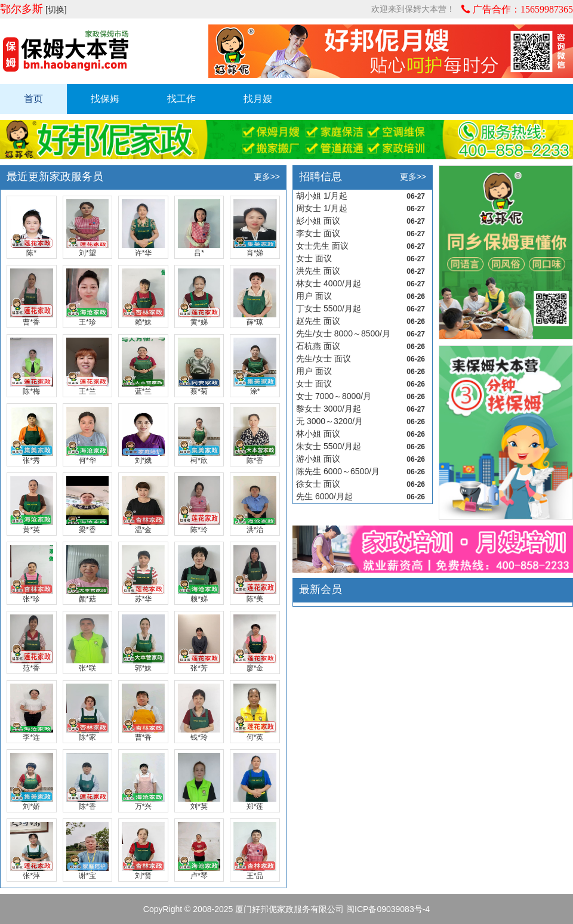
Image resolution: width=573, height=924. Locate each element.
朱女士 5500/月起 (329, 446)
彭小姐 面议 (318, 221)
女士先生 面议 (322, 246)
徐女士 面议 (318, 484)
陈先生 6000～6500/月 (338, 471)
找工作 (181, 99)
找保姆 (105, 99)
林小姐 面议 (318, 434)
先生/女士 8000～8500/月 (343, 333)
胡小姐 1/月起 (322, 196)
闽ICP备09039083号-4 (388, 909)
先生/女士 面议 (324, 359)
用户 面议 (314, 296)
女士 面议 (314, 258)
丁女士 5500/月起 (329, 308)
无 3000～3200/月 (329, 421)
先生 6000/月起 (324, 496)
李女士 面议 (318, 233)
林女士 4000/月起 (329, 283)
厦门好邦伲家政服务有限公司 (289, 909)
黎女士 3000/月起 (329, 409)
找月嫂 (258, 99)
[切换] (56, 10)
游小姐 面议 (318, 459)
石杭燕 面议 (318, 346)
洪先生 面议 (318, 271)
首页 (33, 99)
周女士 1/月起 (322, 208)
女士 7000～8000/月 (334, 396)
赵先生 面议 (318, 321)
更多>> (267, 177)
